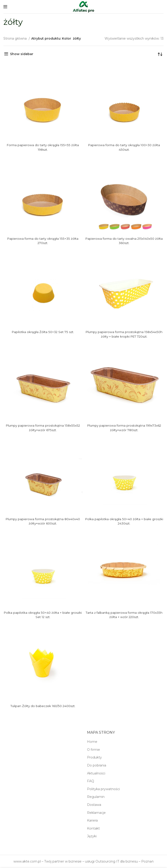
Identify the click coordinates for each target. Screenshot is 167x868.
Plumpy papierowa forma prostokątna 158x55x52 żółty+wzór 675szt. (43, 428)
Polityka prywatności (103, 789)
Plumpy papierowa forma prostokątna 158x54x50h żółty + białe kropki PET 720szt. (124, 334)
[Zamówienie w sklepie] (160, 54)
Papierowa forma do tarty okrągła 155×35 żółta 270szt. (43, 241)
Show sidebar (22, 54)
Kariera (92, 820)
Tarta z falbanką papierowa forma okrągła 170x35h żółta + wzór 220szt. (124, 615)
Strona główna (15, 38)
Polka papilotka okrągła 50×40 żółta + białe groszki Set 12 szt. (43, 615)
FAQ (91, 781)
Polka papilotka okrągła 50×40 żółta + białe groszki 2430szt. (124, 521)
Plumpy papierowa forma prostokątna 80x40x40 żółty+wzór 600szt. (43, 521)
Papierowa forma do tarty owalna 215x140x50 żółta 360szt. (124, 241)
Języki (92, 836)
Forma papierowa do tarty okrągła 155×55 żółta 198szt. (43, 147)
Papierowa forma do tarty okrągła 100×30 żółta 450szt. (124, 147)
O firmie (94, 750)
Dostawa (94, 805)
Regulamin (96, 797)
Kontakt (93, 828)
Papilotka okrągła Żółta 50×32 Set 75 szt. (43, 332)
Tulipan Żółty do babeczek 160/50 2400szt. (43, 706)
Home (92, 742)
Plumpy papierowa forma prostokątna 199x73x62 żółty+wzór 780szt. (124, 428)
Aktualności (96, 773)
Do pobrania (97, 765)
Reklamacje (96, 813)
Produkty (94, 757)
